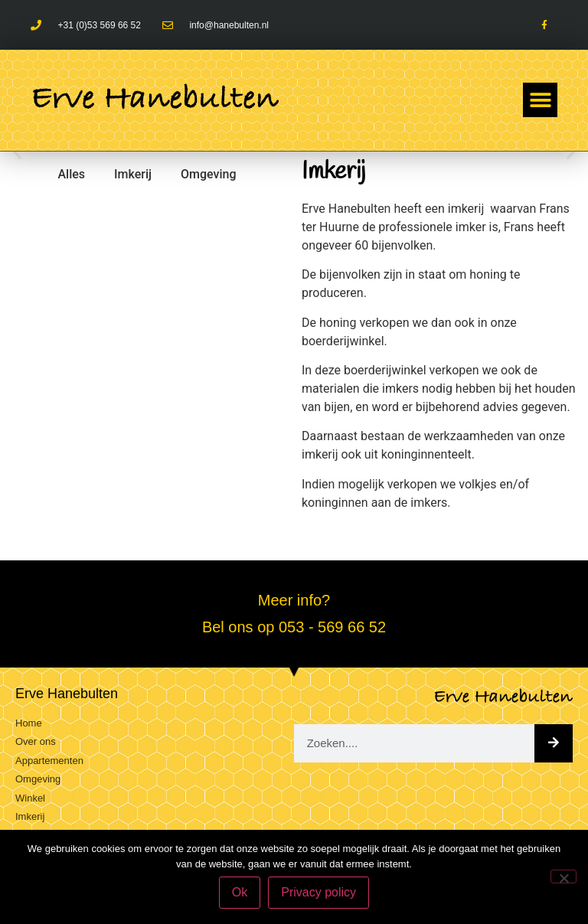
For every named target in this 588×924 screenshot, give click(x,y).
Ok (240, 892)
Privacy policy (318, 892)
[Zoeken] (554, 743)
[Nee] (563, 877)
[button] (540, 100)
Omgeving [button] (209, 174)
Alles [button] (71, 174)
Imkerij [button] (133, 174)
